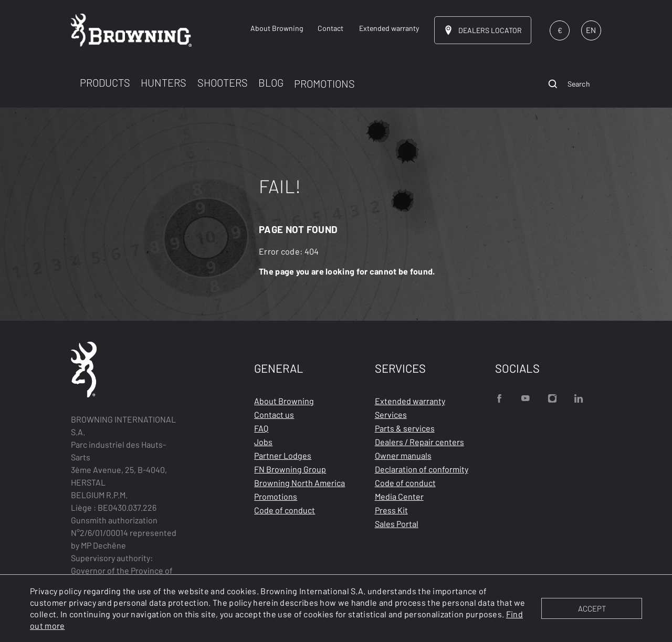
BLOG (271, 82)
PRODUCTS (105, 82)
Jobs (263, 442)
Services (391, 414)
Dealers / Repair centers (419, 442)
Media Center (399, 496)
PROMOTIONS (324, 83)
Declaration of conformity (422, 469)
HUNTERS (164, 82)
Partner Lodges (283, 455)
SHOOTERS (223, 82)
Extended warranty (410, 401)
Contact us (274, 414)
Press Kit (391, 510)
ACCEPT (592, 608)
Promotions (276, 496)
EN (591, 30)
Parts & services (405, 428)
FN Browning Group (290, 469)
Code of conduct (285, 510)
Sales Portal (397, 524)
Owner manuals (403, 455)
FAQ (261, 428)
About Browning (284, 401)
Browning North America (300, 483)
